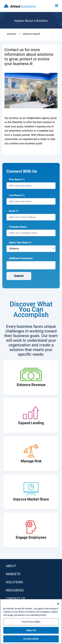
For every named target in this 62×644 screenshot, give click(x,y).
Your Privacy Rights (31, 622)
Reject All (31, 630)
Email (12, 211)
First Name (15, 179)
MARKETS (13, 574)
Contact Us (15, 598)
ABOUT (11, 566)
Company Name (18, 227)
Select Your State (18, 243)
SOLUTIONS (14, 582)
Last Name (15, 195)
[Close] (58, 604)
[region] (31, 622)
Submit (19, 276)
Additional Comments (21, 258)
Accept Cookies (31, 639)
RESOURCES (15, 590)
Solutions (11, 34)
